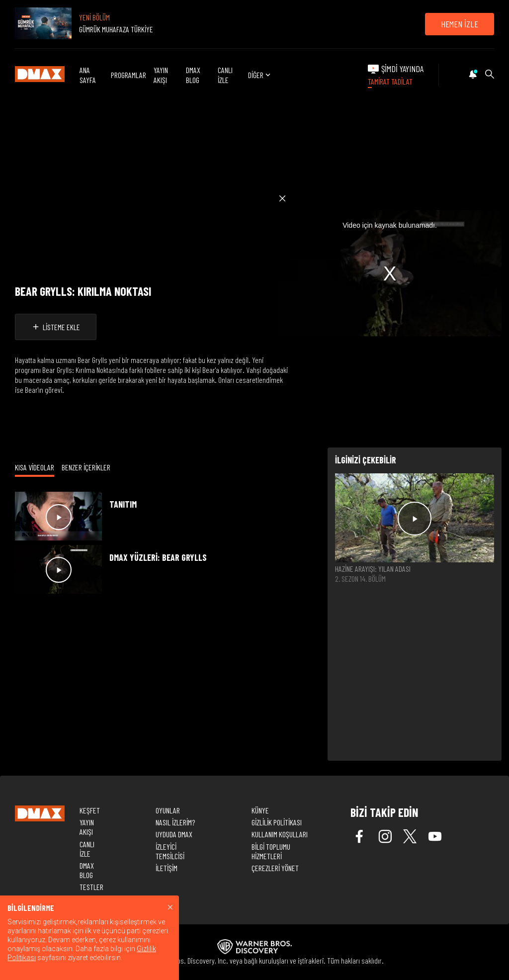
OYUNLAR (168, 810)
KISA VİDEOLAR (35, 467)
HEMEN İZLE (460, 24)
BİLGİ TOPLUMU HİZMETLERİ (271, 851)
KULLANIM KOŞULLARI (280, 834)
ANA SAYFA (88, 75)
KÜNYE (260, 810)
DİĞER (260, 75)
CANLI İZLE (225, 75)
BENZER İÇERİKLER (86, 467)
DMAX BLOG (193, 75)
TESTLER (91, 887)
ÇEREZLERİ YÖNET (275, 868)
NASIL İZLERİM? (175, 822)
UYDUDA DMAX (174, 834)
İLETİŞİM (167, 868)
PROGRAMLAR (128, 75)
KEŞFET (90, 810)
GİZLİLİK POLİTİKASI (277, 822)
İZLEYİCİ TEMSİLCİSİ (170, 851)
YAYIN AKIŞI (161, 75)
